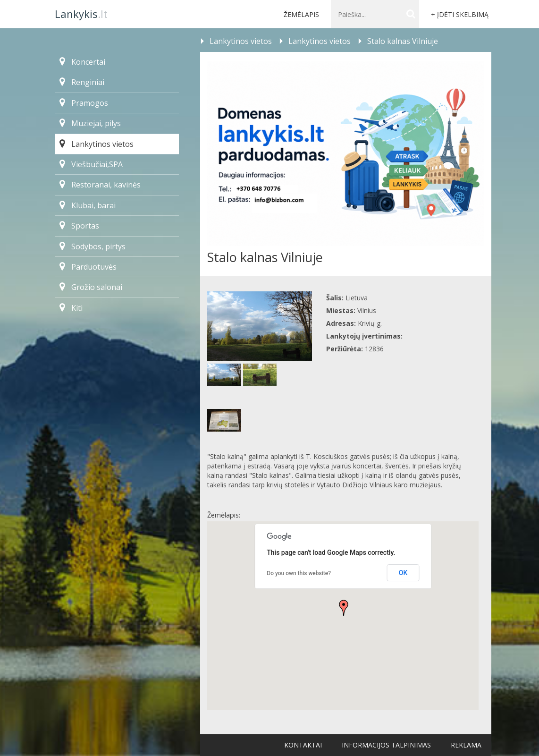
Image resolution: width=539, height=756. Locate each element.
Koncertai (82, 62)
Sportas (79, 226)
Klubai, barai (88, 205)
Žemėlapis (301, 14)
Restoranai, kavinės (100, 185)
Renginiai (82, 82)
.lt (81, 14)
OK (403, 573)
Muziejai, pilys (90, 123)
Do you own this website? (299, 573)
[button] (344, 608)
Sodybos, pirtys (93, 246)
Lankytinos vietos (97, 144)
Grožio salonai (91, 287)
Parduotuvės (88, 267)
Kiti (71, 308)
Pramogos (84, 103)
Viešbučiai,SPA (91, 164)
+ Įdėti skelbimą (460, 14)
